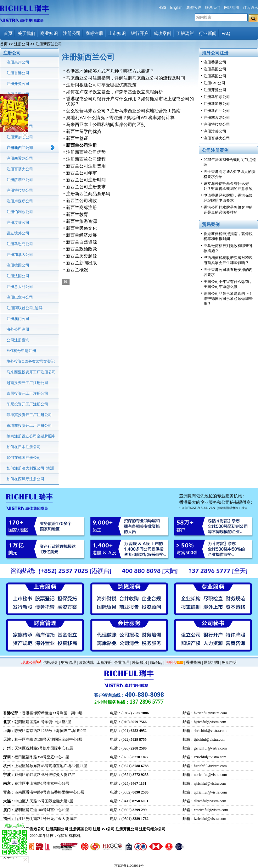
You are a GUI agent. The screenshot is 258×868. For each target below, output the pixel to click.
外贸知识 (139, 662)
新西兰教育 (77, 214)
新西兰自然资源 (81, 242)
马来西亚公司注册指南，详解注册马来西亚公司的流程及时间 (126, 78)
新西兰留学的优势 (84, 132)
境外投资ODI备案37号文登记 (31, 361)
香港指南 (193, 662)
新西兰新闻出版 (81, 263)
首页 (8, 33)
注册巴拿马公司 (20, 297)
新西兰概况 (77, 270)
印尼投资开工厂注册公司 (27, 404)
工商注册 (104, 662)
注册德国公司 (18, 265)
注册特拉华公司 (20, 190)
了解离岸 (185, 33)
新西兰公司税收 (81, 201)
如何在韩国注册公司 (24, 458)
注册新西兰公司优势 (86, 152)
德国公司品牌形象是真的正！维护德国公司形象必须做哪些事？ (228, 299)
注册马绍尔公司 (20, 126)
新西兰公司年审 (81, 173)
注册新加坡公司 (20, 137)
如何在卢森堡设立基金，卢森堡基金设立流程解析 (115, 92)
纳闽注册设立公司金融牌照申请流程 (31, 438)
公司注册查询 (18, 340)
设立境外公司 (18, 233)
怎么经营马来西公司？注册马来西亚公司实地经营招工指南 (123, 111)
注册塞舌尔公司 (20, 158)
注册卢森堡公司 (20, 201)
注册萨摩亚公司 (20, 180)
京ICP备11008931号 (129, 865)
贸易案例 (211, 225)
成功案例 (162, 33)
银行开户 (140, 33)
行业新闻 (208, 33)
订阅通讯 (250, 8)
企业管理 (122, 662)
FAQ (226, 33)
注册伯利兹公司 (20, 212)
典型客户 (194, 8)
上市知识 (117, 33)
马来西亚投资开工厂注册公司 (31, 372)
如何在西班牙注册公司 (25, 479)
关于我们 (26, 33)
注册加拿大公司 (20, 255)
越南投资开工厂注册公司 (27, 383)
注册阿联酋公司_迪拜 (25, 308)
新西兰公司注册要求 (86, 187)
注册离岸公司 (18, 62)
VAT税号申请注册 (21, 351)
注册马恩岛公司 (20, 244)
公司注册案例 (215, 150)
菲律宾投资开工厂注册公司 (29, 415)
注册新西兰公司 (20, 148)
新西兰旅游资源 (81, 221)
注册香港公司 (18, 73)
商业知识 (49, 33)
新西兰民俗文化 (81, 228)
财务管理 (69, 662)
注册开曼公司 (18, 84)
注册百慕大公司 (20, 169)
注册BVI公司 (17, 105)
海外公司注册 (18, 329)
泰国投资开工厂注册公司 (27, 393)
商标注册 (94, 33)
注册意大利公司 (20, 287)
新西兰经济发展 (81, 235)
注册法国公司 (18, 276)
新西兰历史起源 (81, 256)
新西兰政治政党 (81, 249)
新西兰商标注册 (81, 208)
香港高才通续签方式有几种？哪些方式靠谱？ (110, 71)
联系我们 (213, 8)
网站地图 (232, 8)
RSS (163, 8)
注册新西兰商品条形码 (88, 194)
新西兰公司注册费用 (86, 166)
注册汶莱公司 (18, 222)
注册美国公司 (18, 116)
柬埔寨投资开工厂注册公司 (29, 426)
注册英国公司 (18, 94)
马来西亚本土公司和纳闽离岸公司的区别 (106, 125)
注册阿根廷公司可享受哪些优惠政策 (101, 85)
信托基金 (51, 662)
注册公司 (72, 33)
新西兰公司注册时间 (86, 180)
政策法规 (86, 662)
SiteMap (156, 662)
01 (66, 282)
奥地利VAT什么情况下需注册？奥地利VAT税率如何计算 (120, 118)
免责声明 (229, 662)
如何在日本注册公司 (24, 447)
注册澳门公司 (18, 319)
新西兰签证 (77, 138)
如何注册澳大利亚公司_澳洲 (30, 468)
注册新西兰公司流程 (86, 159)
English (176, 8)
